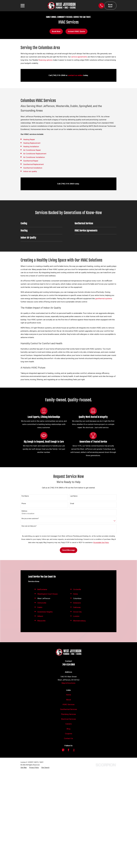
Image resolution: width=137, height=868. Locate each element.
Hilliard (40, 712)
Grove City (77, 708)
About (69, 795)
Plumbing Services (68, 810)
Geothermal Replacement (33, 164)
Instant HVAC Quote (76, 31)
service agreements (79, 57)
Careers (69, 820)
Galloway (77, 703)
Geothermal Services (69, 805)
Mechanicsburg (79, 716)
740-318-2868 (68, 760)
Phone (24, 504)
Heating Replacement (32, 143)
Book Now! (110, 6)
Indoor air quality (30, 171)
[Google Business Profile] (63, 846)
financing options (45, 60)
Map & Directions (68, 779)
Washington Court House (47, 690)
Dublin (40, 703)
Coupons (69, 829)
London (76, 712)
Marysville (41, 716)
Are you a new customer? (30, 519)
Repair (32, 139)
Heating (26, 139)
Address (24, 511)
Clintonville (42, 699)
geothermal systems (104, 299)
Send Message (69, 550)
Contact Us (68, 834)
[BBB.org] (74, 846)
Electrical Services (69, 815)
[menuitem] (24, 863)
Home (69, 791)
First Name (25, 496)
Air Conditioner (30, 150)
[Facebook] (68, 846)
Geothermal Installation (33, 168)
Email (72, 504)
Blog (68, 825)
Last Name (74, 496)
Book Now (56, 31)
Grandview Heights (45, 708)
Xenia (75, 690)
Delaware (77, 699)
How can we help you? (29, 526)
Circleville (77, 685)
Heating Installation (31, 147)
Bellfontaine (42, 685)
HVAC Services (69, 800)
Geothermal (28, 161)
